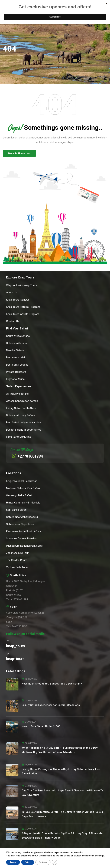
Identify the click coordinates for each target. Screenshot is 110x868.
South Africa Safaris (18, 336)
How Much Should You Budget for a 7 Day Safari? (52, 684)
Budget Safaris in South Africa (24, 430)
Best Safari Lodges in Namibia (24, 423)
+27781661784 (30, 456)
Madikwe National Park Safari (23, 488)
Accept (13, 862)
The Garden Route (17, 560)
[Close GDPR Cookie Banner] (54, 862)
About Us (12, 292)
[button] (19, 153)
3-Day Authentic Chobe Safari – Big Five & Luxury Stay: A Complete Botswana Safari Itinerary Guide (62, 836)
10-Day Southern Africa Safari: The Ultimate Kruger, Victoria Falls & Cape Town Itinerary (62, 814)
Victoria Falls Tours (17, 567)
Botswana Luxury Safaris (21, 415)
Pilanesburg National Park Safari (25, 546)
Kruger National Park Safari (22, 481)
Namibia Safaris (15, 350)
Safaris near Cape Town (20, 524)
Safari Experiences (19, 386)
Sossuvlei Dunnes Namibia (21, 539)
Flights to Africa (15, 379)
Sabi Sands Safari (16, 510)
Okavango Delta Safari (19, 495)
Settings (43, 862)
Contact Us (13, 321)
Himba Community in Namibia (23, 503)
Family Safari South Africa (21, 408)
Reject (28, 862)
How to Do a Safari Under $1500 (41, 726)
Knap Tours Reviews (18, 300)
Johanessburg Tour (17, 553)
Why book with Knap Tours (22, 285)
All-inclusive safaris (17, 394)
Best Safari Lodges (17, 365)
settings (100, 856)
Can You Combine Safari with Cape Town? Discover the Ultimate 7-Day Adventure (62, 793)
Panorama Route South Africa (24, 531)
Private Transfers (16, 372)
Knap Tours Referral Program (23, 307)
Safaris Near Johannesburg (22, 517)
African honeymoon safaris (22, 401)
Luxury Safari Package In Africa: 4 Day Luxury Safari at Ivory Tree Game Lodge (61, 771)
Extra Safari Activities (18, 437)
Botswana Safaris (16, 343)
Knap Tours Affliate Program (23, 314)
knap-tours (15, 659)
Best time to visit (16, 358)
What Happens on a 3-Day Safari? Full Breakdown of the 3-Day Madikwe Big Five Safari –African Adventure (60, 750)
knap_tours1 (17, 646)
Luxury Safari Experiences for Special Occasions (51, 705)
